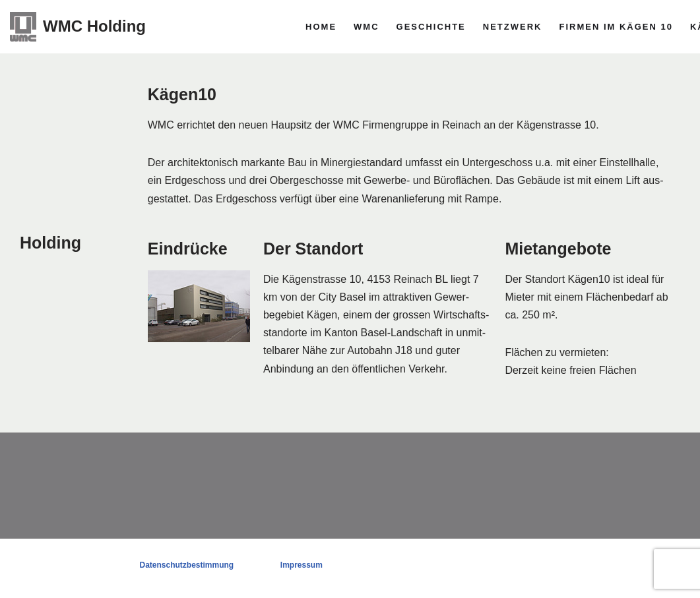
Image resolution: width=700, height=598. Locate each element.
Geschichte (431, 27)
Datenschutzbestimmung (186, 565)
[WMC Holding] (78, 27)
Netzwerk (513, 27)
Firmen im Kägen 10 (616, 27)
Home (321, 27)
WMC (366, 27)
